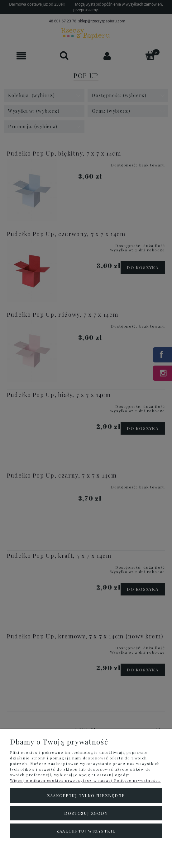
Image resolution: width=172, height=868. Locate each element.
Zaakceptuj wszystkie (86, 831)
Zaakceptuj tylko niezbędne (86, 795)
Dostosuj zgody (86, 813)
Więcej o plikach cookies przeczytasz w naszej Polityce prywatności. (85, 780)
